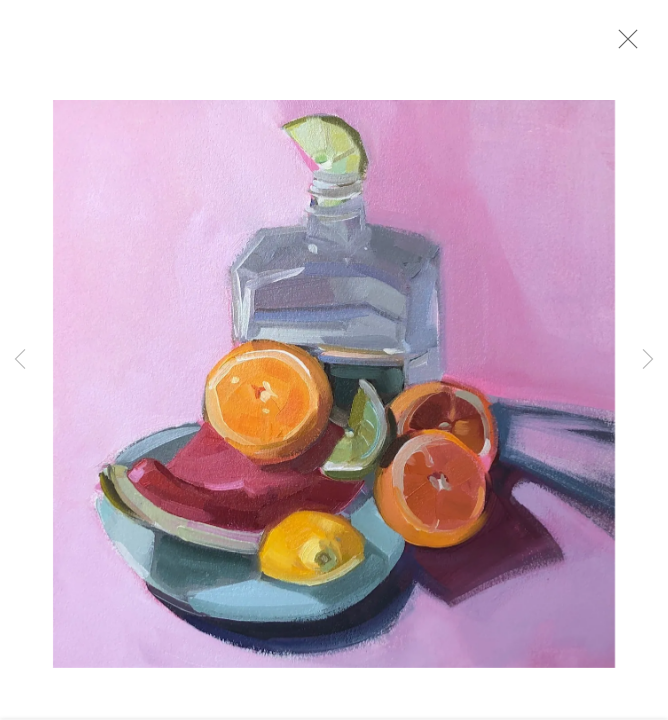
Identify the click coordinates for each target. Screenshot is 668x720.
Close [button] (628, 45)
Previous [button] (20, 360)
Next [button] (648, 360)
